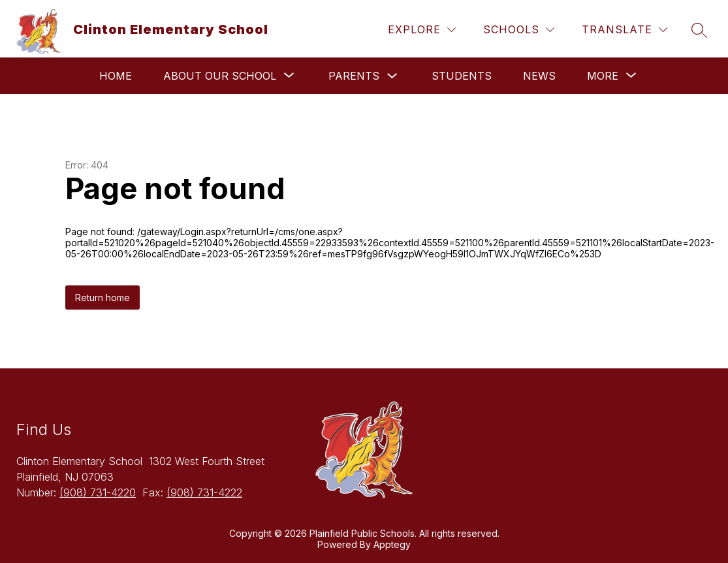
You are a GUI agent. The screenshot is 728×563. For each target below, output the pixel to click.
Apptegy (392, 544)
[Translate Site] (625, 30)
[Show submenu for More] (603, 76)
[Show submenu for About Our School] (220, 76)
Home (116, 76)
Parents (354, 76)
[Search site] (699, 30)
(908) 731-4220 (98, 492)
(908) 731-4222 (204, 492)
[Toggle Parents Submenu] (392, 76)
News (539, 76)
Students (462, 76)
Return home (103, 298)
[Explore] (422, 30)
